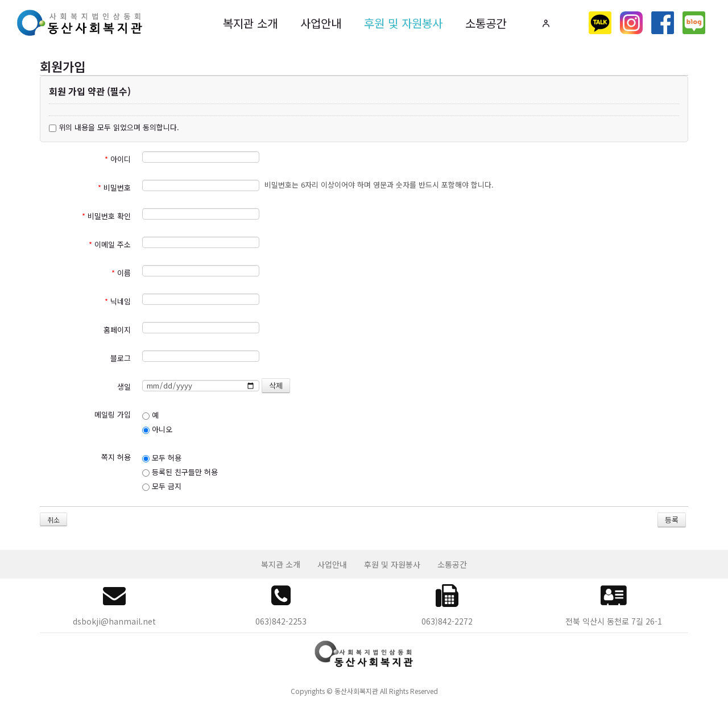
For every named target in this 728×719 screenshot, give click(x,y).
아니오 (157, 429)
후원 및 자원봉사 (403, 23)
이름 (121, 273)
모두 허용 (162, 458)
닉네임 (118, 301)
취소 (53, 520)
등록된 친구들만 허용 (180, 472)
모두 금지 (162, 486)
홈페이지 (117, 330)
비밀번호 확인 (106, 216)
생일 (124, 387)
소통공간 (486, 23)
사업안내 (321, 23)
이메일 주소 (110, 244)
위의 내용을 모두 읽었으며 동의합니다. (114, 127)
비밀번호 (114, 187)
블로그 (121, 358)
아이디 (118, 159)
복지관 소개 (250, 23)
